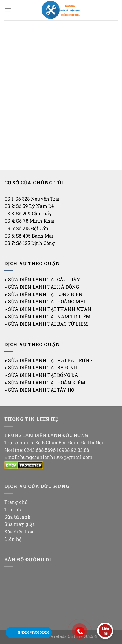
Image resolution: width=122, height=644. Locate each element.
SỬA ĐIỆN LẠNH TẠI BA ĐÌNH (43, 367)
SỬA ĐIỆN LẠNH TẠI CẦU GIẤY (44, 279)
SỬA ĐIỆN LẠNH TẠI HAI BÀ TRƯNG (50, 360)
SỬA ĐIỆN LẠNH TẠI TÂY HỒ (41, 390)
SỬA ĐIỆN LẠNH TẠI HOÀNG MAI (47, 301)
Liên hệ (13, 539)
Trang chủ (16, 502)
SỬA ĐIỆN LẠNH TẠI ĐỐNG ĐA (43, 375)
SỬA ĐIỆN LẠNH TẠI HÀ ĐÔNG (44, 287)
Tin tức (13, 509)
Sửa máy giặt (20, 524)
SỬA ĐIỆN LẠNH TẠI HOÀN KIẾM (47, 382)
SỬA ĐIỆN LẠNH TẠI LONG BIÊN (45, 294)
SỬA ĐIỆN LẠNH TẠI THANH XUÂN (50, 309)
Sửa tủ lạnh (17, 517)
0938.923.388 (33, 632)
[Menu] (8, 10)
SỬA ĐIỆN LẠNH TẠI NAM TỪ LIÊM (49, 317)
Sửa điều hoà (19, 532)
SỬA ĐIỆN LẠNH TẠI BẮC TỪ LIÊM (48, 324)
